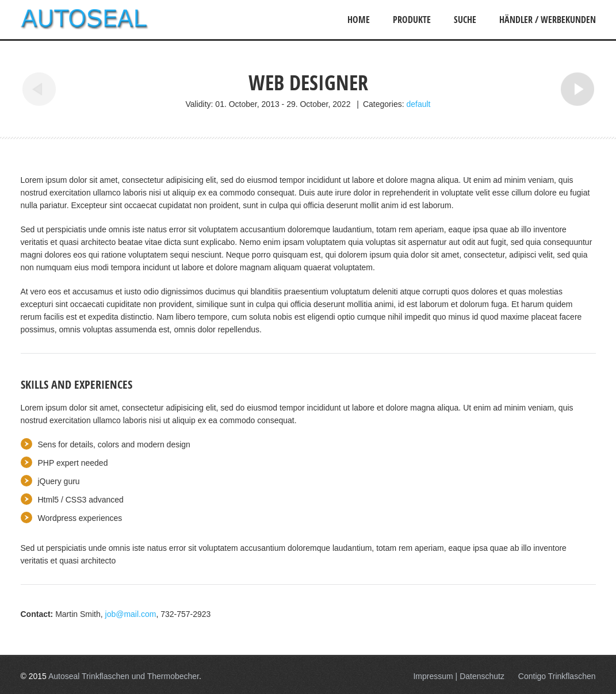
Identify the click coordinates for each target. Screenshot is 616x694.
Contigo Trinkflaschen (557, 676)
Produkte (412, 20)
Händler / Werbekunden (548, 20)
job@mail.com (131, 614)
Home (359, 20)
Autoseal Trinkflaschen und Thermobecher (124, 676)
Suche (465, 20)
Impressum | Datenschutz (458, 676)
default (418, 104)
